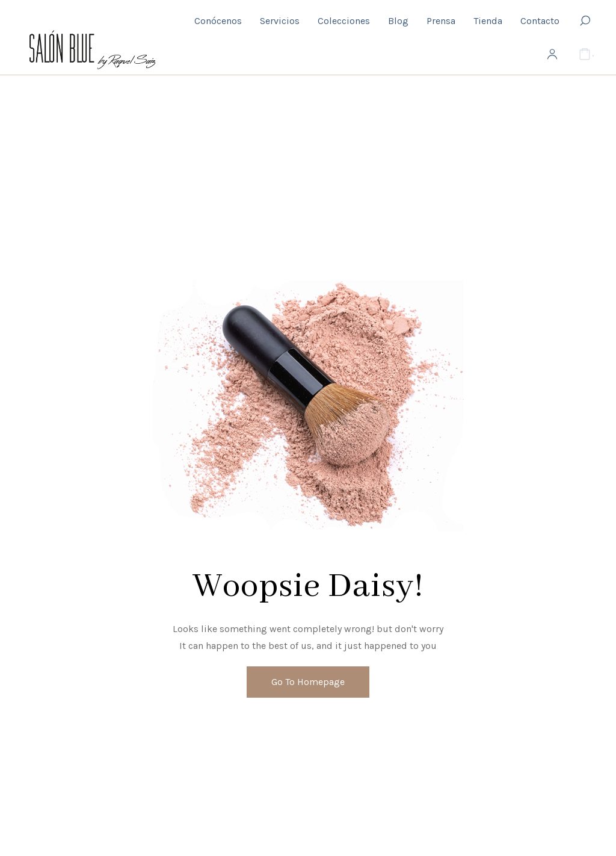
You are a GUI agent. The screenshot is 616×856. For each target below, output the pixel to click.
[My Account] (552, 55)
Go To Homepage (308, 682)
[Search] (585, 21)
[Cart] (585, 55)
